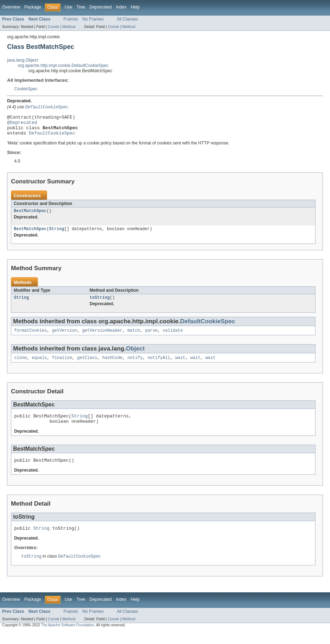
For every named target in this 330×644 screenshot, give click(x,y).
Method (69, 27)
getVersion (65, 338)
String (57, 235)
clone (21, 366)
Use (68, 7)
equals (39, 366)
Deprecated (101, 7)
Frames (71, 19)
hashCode (112, 366)
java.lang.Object (22, 60)
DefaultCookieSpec (52, 137)
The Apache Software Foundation (68, 638)
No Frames (93, 19)
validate (173, 338)
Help (135, 7)
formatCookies (30, 338)
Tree (81, 7)
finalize (62, 366)
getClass (87, 366)
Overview (11, 7)
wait (180, 366)
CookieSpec (26, 89)
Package (33, 7)
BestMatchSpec (30, 216)
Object (135, 356)
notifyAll (159, 366)
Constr (53, 27)
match (134, 338)
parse (152, 338)
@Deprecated (22, 125)
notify (135, 366)
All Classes (127, 19)
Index (121, 7)
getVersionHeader (102, 338)
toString (100, 304)
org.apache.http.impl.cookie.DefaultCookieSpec (63, 65)
